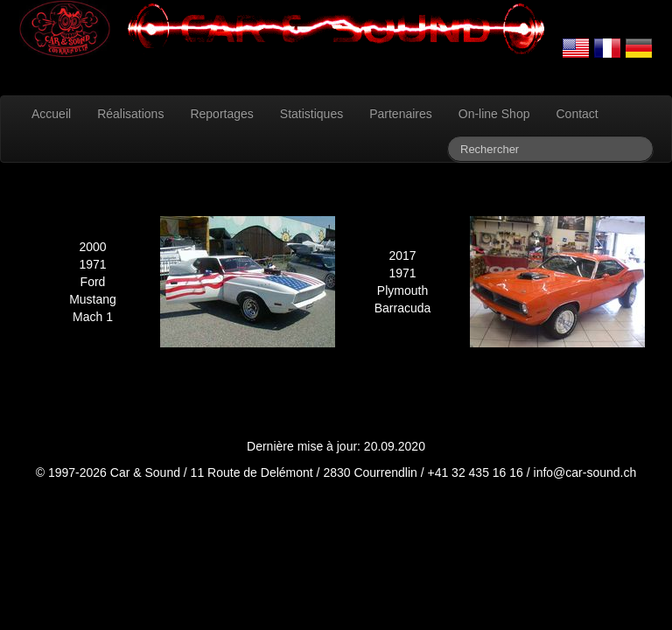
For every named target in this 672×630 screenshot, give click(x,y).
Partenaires (401, 114)
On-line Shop (494, 114)
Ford (93, 282)
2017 (402, 255)
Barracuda (403, 308)
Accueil (51, 114)
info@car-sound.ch (585, 472)
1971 (92, 264)
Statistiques (311, 114)
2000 (92, 247)
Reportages (221, 114)
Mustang (93, 299)
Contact (577, 114)
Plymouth (402, 290)
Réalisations (130, 114)
